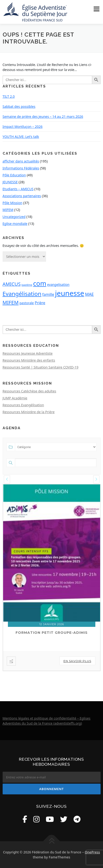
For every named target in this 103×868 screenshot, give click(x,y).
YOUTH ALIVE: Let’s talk (21, 137)
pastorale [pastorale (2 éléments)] (27, 303)
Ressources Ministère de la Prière (29, 412)
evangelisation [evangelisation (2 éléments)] (58, 285)
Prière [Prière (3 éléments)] (40, 303)
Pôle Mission (13, 203)
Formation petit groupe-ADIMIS (52, 633)
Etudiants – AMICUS (18, 189)
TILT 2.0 (9, 96)
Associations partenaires (22, 196)
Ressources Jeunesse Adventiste (28, 353)
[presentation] (7, 479)
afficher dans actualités (21, 161)
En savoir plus (77, 661)
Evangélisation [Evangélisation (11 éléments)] (22, 294)
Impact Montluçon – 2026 (23, 127)
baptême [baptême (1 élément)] (27, 285)
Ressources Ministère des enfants (29, 360)
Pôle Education (14, 175)
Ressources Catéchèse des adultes (29, 391)
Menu (96, 9)
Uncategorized (14, 217)
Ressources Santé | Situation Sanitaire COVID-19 (41, 367)
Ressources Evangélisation (23, 405)
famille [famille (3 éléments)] (48, 294)
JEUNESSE (10, 182)
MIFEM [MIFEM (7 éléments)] (11, 302)
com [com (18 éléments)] (40, 283)
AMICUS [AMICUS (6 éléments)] (12, 284)
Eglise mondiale (15, 224)
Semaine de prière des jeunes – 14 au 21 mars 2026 (43, 117)
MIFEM (8, 210)
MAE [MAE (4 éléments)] (89, 294)
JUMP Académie (15, 398)
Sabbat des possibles (19, 106)
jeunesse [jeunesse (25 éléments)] (70, 293)
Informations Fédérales (21, 168)
